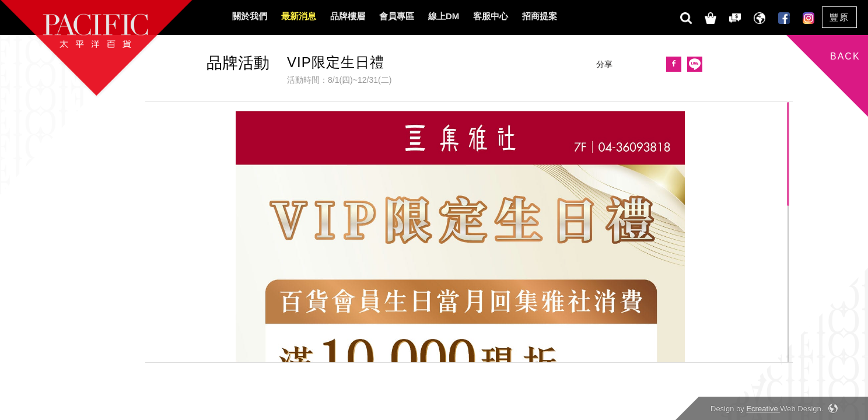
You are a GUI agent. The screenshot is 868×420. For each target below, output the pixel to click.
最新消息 (299, 16)
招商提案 (540, 16)
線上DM (444, 16)
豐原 (839, 17)
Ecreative (763, 409)
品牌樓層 (348, 16)
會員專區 (397, 16)
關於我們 (250, 16)
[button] (692, 66)
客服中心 (491, 16)
